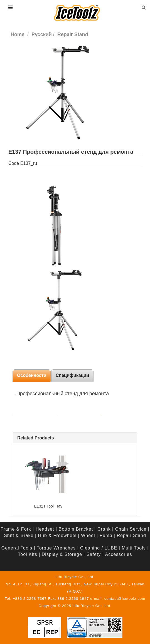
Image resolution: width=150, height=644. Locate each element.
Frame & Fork (16, 529)
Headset (45, 529)
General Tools (17, 548)
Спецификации (72, 375)
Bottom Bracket (76, 529)
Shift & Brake (19, 535)
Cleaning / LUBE (99, 548)
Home (18, 34)
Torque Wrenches (56, 548)
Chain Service (131, 529)
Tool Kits (27, 554)
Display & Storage (62, 554)
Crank (104, 529)
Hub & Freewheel (57, 535)
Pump (106, 535)
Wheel (88, 535)
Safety (94, 554)
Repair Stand (131, 535)
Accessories (118, 554)
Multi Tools (134, 548)
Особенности (32, 375)
